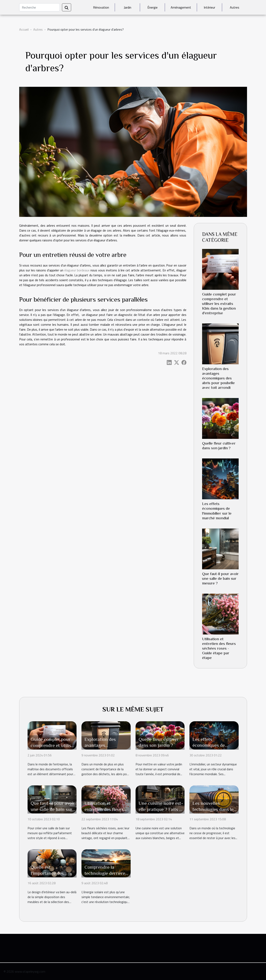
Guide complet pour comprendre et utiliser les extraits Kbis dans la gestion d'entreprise (219, 304)
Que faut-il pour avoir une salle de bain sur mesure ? (220, 578)
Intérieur (209, 7)
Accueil (24, 29)
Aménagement (181, 7)
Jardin (127, 7)
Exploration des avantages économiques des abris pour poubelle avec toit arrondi (218, 378)
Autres (235, 7)
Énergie (152, 7)
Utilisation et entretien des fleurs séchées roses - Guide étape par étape (219, 648)
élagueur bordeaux (77, 270)
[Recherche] (40, 7)
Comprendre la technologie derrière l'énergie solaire (105, 873)
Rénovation (101, 7)
